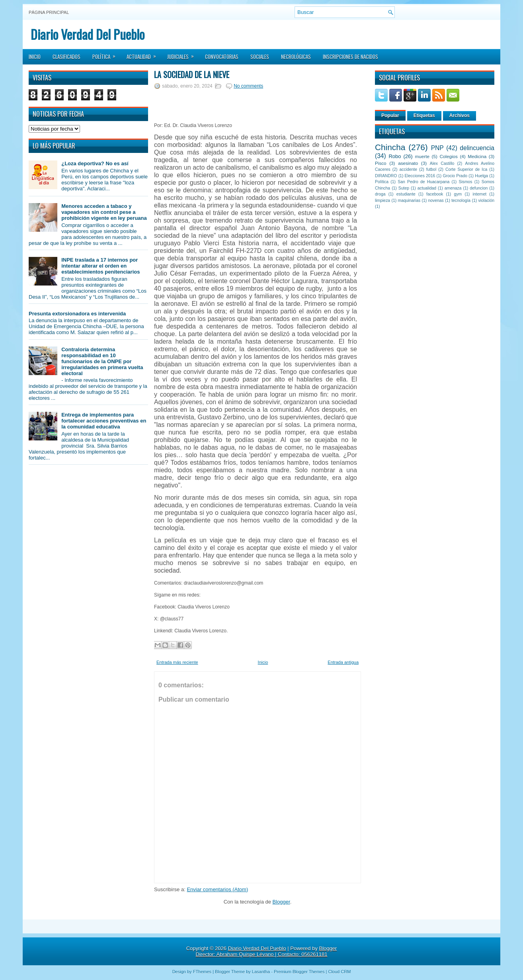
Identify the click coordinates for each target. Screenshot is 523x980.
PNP (437, 148)
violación (486, 200)
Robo (395, 156)
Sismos (465, 182)
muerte (422, 156)
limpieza (382, 200)
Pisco (381, 163)
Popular (390, 115)
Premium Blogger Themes (299, 972)
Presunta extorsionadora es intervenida (77, 314)
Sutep (404, 188)
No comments (248, 86)
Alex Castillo (442, 163)
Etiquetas (424, 115)
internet (479, 194)
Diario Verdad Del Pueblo (88, 34)
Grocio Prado (455, 176)
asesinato (408, 163)
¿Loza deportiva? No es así (95, 163)
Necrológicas (296, 57)
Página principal (49, 12)
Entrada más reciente (177, 662)
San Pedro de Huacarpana (423, 182)
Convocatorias (222, 57)
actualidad (427, 188)
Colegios (448, 156)
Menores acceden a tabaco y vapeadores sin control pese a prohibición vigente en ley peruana (104, 212)
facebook (435, 194)
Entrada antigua (343, 662)
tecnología (461, 200)
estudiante (406, 194)
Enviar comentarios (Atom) (217, 889)
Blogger (281, 902)
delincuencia (477, 148)
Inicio (35, 57)
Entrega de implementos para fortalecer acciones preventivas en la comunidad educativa (104, 421)
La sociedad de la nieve (192, 74)
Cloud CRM (339, 972)
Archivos (460, 115)
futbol (431, 169)
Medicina (477, 156)
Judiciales (183, 54)
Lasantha (261, 972)
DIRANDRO (386, 176)
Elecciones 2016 (420, 176)
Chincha (390, 147)
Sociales (260, 57)
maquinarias (409, 200)
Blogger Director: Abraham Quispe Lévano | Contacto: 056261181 (266, 951)
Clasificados (66, 57)
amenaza (453, 188)
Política (106, 54)
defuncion (479, 188)
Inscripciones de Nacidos (350, 57)
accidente (408, 169)
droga (380, 194)
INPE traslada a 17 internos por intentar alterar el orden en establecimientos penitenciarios (101, 266)
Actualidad (144, 54)
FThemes (202, 972)
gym (458, 194)
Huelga (481, 176)
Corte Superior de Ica (466, 169)
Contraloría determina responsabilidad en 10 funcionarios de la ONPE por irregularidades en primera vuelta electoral (102, 361)
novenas (436, 200)
